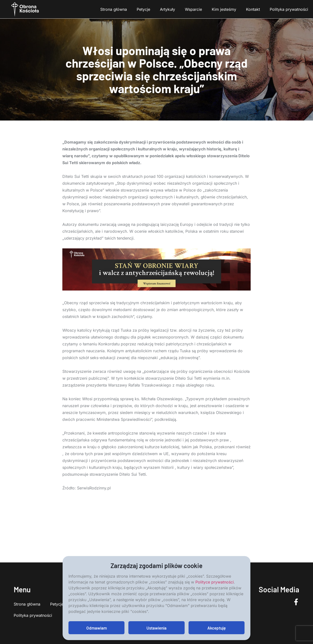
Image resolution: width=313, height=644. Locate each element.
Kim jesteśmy (224, 9)
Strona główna (114, 9)
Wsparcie (193, 9)
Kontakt (253, 9)
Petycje (143, 9)
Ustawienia (156, 628)
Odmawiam (97, 628)
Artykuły (168, 9)
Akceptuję (217, 628)
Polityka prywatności (289, 9)
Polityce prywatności (215, 582)
